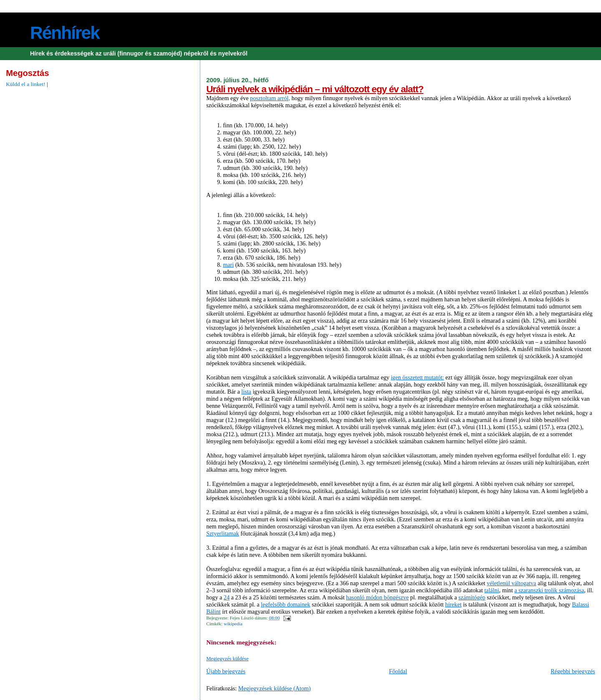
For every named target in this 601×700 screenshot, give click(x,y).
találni (491, 590)
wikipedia (233, 624)
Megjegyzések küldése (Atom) (275, 688)
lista (246, 392)
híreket (453, 604)
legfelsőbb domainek (285, 604)
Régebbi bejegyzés (573, 671)
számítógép (472, 597)
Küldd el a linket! (26, 84)
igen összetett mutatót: (417, 377)
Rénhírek (65, 33)
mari (228, 265)
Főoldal (398, 671)
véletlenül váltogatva (511, 583)
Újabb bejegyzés (226, 671)
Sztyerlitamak (223, 533)
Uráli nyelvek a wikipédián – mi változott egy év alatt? (315, 89)
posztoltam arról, (270, 98)
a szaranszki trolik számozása (549, 590)
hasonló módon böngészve (377, 597)
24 (227, 597)
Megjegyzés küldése (227, 659)
